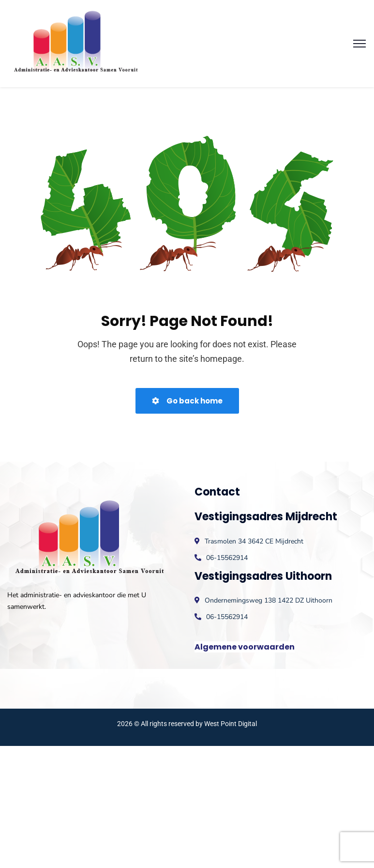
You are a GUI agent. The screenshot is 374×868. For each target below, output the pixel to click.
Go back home (187, 401)
